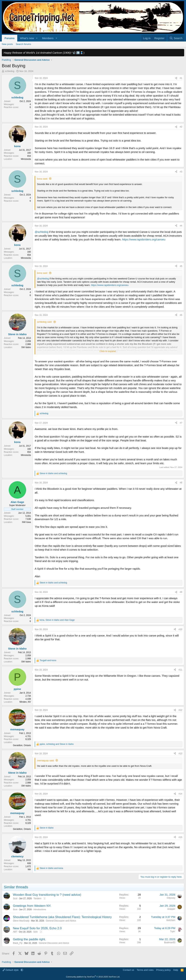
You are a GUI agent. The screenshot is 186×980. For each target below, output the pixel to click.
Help (176, 970)
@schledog (42, 232)
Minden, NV (25, 702)
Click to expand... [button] (109, 351)
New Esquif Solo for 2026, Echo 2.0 (37, 928)
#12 (180, 710)
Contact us (128, 970)
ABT (15, 932)
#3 (181, 172)
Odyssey (171, 898)
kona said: (42, 179)
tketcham (171, 920)
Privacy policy (163, 970)
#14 (180, 794)
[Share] (176, 78)
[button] (37, 38)
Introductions (40, 910)
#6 (181, 315)
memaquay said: (46, 761)
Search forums (24, 44)
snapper (171, 909)
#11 (180, 670)
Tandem (37, 898)
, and (57, 620)
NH (29, 869)
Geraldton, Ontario (22, 745)
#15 (180, 837)
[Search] (176, 38)
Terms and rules (145, 970)
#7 (181, 423)
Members (48, 38)
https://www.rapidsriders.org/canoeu (144, 239)
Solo (35, 932)
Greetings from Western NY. (32, 906)
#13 (180, 754)
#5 (181, 266)
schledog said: (45, 322)
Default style (11, 970)
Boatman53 (170, 942)
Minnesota (26, 159)
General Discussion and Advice (61, 921)
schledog (10, 71)
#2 (181, 127)
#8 (181, 483)
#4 (181, 226)
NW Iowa (26, 522)
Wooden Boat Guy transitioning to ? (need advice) (47, 895)
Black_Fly (18, 943)
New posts (7, 44)
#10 (180, 629)
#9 (181, 592)
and (53, 473)
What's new (27, 38)
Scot (15, 898)
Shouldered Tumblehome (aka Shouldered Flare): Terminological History (62, 917)
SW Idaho (26, 347)
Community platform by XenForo (93, 977)
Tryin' (173, 931)
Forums (10, 38)
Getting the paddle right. (29, 939)
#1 (181, 78)
